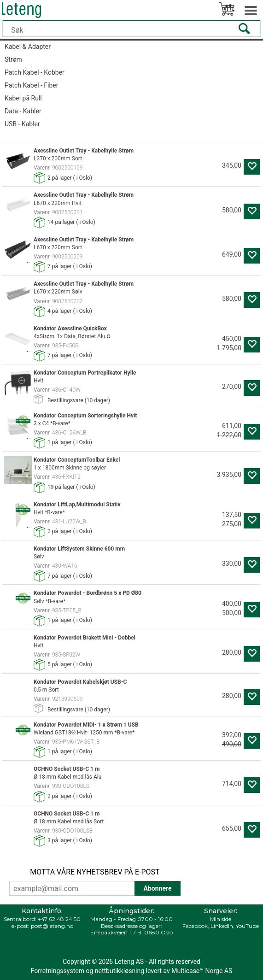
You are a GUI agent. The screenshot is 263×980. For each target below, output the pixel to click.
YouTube (247, 926)
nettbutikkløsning (120, 971)
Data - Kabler (23, 111)
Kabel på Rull (23, 98)
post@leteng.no (52, 926)
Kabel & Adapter (28, 47)
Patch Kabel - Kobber (35, 72)
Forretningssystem (58, 971)
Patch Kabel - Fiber (32, 85)
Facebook (195, 926)
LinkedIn (222, 926)
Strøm (13, 59)
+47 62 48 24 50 (59, 919)
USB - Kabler (22, 124)
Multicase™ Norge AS (202, 971)
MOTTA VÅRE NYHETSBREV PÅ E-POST (95, 872)
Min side (221, 919)
